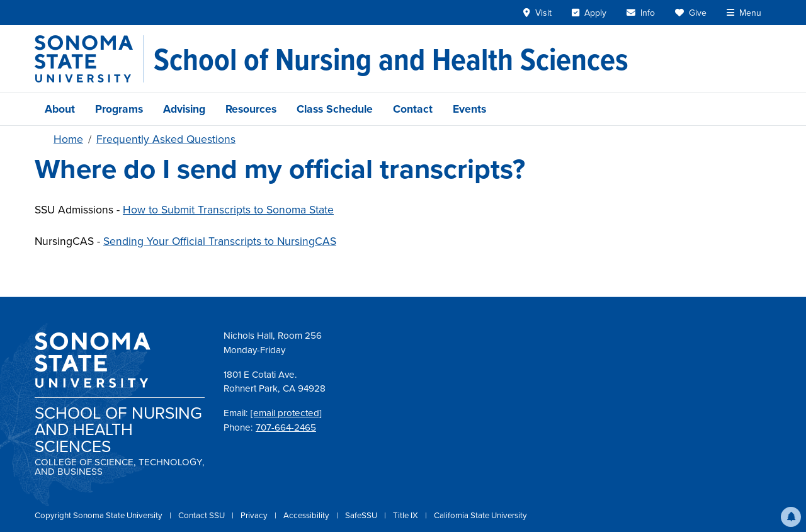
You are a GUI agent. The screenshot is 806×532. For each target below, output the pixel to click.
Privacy (255, 515)
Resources (251, 109)
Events (469, 109)
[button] (791, 517)
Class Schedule (335, 109)
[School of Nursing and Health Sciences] (391, 59)
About (60, 109)
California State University (480, 515)
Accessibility (307, 515)
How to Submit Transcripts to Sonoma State (228, 210)
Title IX (406, 515)
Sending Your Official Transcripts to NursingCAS (220, 241)
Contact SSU (202, 515)
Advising (184, 109)
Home (68, 139)
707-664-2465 (286, 427)
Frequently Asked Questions (166, 139)
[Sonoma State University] (89, 59)
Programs (119, 109)
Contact (413, 109)
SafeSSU (362, 515)
